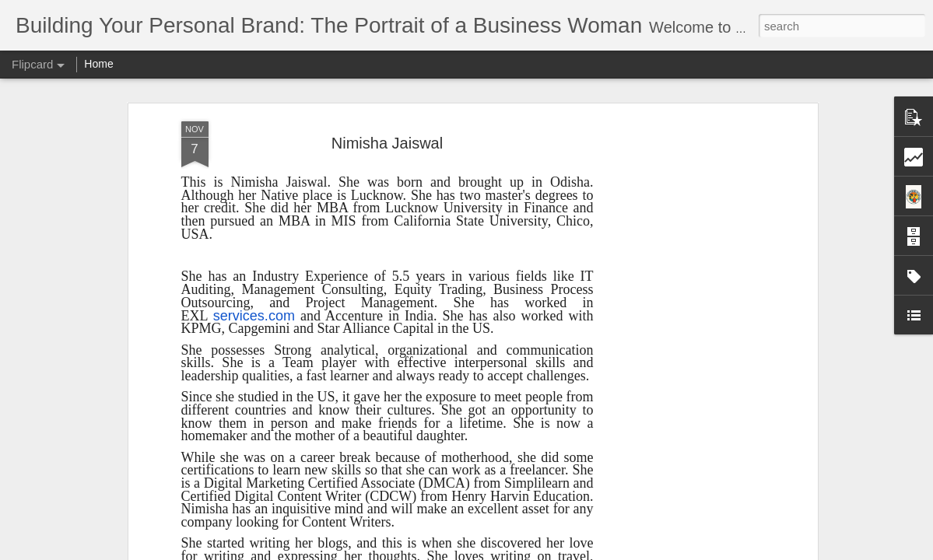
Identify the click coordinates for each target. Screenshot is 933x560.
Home (98, 64)
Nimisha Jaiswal (387, 143)
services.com (254, 316)
